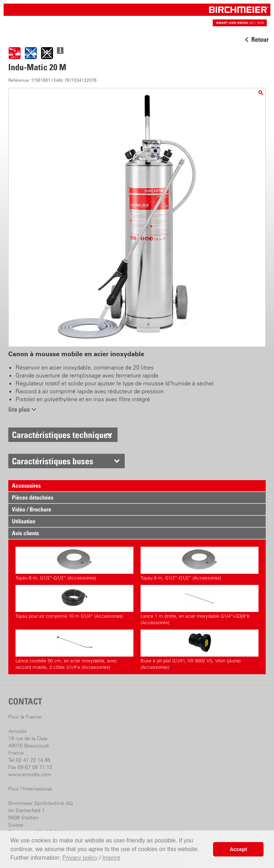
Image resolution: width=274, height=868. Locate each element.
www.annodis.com (30, 774)
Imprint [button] (111, 858)
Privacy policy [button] (80, 858)
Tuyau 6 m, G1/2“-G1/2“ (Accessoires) (74, 564)
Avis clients (25, 533)
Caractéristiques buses (53, 461)
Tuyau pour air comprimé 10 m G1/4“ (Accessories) (74, 602)
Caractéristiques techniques (62, 435)
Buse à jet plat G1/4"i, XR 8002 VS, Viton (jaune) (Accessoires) (200, 650)
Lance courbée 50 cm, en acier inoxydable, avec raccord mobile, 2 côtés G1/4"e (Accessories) (74, 650)
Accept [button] (238, 849)
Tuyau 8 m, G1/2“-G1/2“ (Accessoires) (200, 564)
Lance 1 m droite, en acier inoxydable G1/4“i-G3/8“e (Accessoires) (200, 605)
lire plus (19, 409)
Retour (260, 40)
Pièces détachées (33, 497)
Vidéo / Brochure (32, 509)
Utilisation (24, 521)
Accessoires (26, 486)
